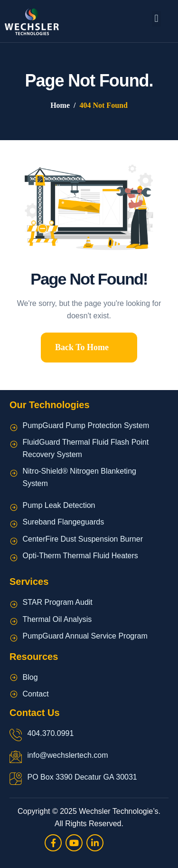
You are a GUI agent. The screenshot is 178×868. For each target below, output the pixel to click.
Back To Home (82, 347)
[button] (156, 19)
